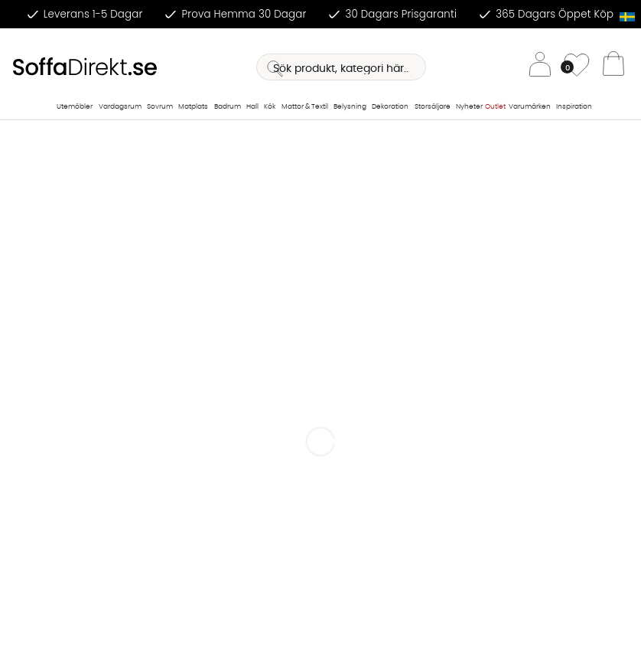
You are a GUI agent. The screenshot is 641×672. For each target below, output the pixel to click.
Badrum (228, 107)
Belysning (350, 107)
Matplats (193, 107)
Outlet (495, 107)
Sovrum (160, 107)
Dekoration (390, 107)
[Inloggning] (540, 67)
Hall (252, 107)
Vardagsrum (120, 107)
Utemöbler (75, 107)
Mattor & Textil (305, 107)
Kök (270, 107)
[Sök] (342, 67)
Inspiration (574, 107)
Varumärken (530, 107)
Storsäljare (433, 107)
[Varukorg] (613, 67)
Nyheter (469, 107)
